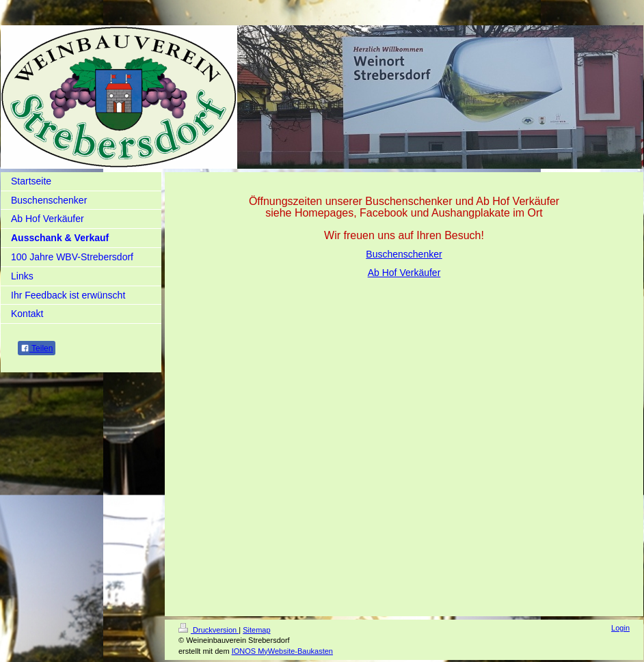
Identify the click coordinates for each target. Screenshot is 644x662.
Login (620, 628)
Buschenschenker (404, 254)
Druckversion (209, 630)
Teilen (37, 348)
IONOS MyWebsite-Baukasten (282, 651)
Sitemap (256, 630)
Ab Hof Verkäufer (404, 273)
